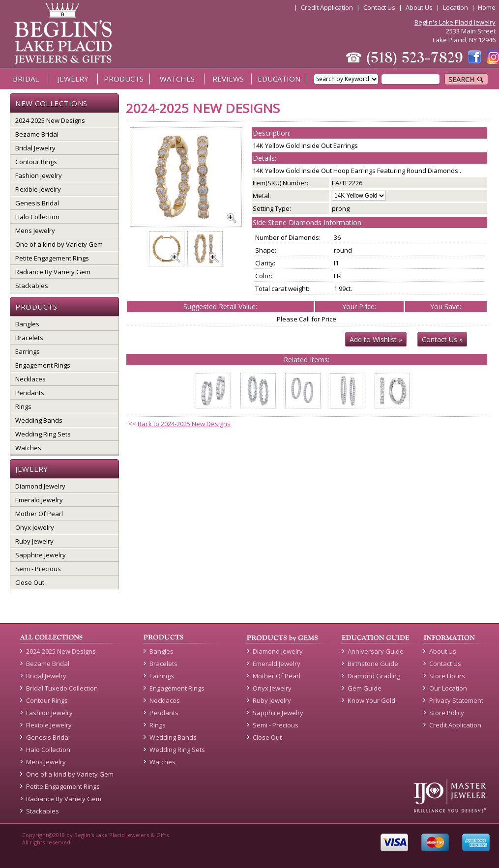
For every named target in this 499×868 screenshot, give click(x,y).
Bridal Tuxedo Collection (62, 688)
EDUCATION (279, 79)
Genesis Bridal (37, 203)
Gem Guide (365, 688)
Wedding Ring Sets (43, 434)
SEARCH (466, 79)
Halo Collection (37, 217)
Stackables (32, 286)
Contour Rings (36, 162)
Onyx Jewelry (35, 527)
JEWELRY (73, 79)
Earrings (28, 351)
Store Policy (447, 713)
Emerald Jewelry (39, 500)
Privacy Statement (456, 700)
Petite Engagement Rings (52, 258)
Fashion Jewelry (39, 175)
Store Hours (447, 676)
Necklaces (30, 379)
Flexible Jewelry (38, 189)
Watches (28, 448)
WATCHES (177, 79)
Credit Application (327, 7)
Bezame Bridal (37, 134)
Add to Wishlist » (376, 339)
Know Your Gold (371, 700)
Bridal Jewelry (35, 148)
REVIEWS (228, 79)
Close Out (30, 582)
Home (487, 7)
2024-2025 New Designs (50, 120)
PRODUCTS (124, 79)
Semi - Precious (38, 569)
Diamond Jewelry (40, 486)
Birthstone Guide (373, 664)
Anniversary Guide (376, 651)
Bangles (27, 324)
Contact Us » (442, 339)
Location (455, 7)
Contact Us (379, 7)
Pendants (30, 393)
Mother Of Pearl (39, 514)
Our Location (448, 688)
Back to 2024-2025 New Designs (184, 424)
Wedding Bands (39, 420)
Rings (23, 406)
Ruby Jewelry (34, 541)
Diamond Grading (374, 676)
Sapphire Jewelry (41, 555)
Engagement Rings (43, 365)
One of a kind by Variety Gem (59, 244)
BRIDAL (26, 79)
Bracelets (29, 338)
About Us (419, 7)
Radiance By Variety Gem (53, 272)
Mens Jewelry (35, 231)
